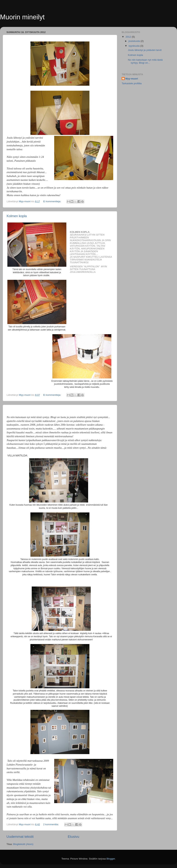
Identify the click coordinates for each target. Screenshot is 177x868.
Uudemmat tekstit (20, 837)
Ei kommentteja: (52, 201)
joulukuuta (135, 41)
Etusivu (74, 837)
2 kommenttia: (51, 824)
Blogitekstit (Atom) (23, 844)
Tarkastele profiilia (132, 83)
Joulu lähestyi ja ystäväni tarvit (145, 50)
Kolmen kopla (17, 216)
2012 (129, 37)
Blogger (111, 859)
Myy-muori (132, 79)
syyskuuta (134, 46)
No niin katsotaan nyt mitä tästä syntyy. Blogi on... (145, 61)
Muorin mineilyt (22, 17)
